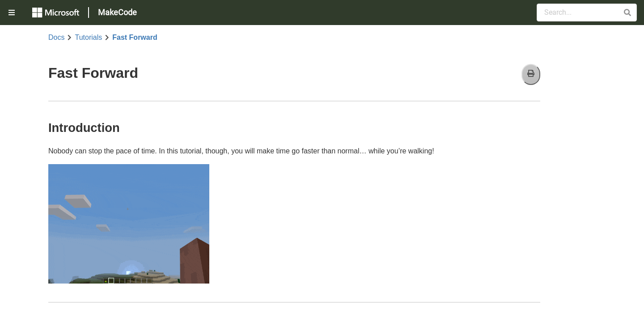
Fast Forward (135, 38)
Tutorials (88, 38)
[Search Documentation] (587, 13)
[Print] (531, 74)
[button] (627, 13)
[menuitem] (13, 13)
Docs (56, 38)
